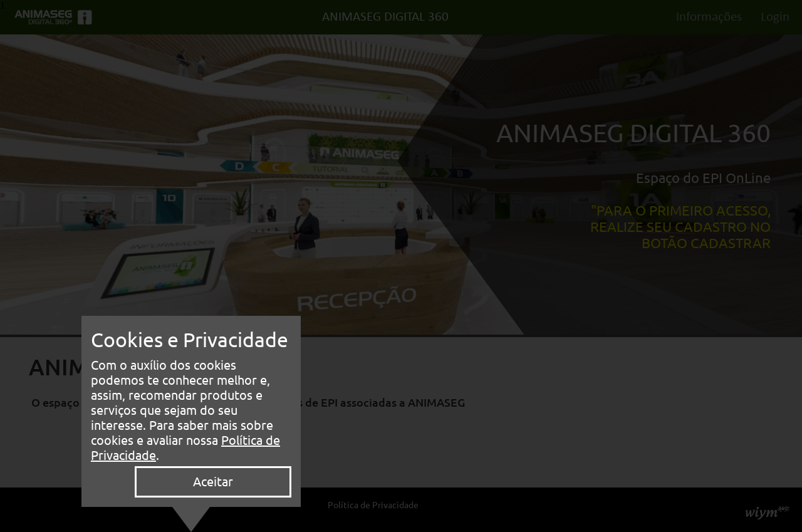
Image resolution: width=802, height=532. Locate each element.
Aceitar (213, 482)
